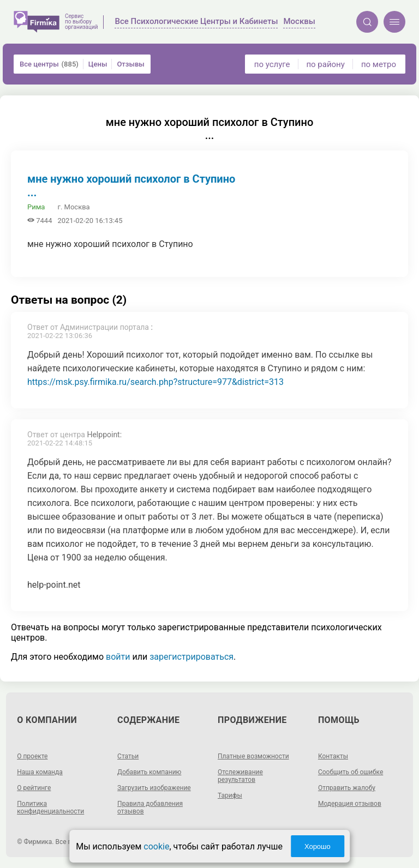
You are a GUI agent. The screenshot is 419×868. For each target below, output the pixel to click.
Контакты (333, 756)
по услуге (272, 64)
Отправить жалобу (347, 788)
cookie (156, 846)
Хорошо (318, 846)
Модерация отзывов (350, 804)
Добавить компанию (149, 772)
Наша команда (40, 772)
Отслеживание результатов (240, 776)
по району (325, 64)
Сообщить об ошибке (351, 772)
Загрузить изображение (154, 788)
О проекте (32, 756)
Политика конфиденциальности (50, 807)
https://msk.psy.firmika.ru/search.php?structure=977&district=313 (155, 382)
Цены (98, 64)
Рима (36, 207)
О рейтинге (34, 788)
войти (118, 657)
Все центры (49, 64)
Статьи (128, 756)
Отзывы (130, 64)
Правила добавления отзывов (150, 807)
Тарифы (230, 795)
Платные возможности (253, 756)
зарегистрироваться (191, 657)
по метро (379, 64)
